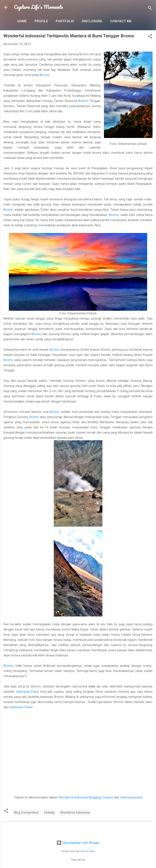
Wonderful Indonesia (75, 813)
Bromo (45, 75)
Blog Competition (26, 813)
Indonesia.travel (131, 797)
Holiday (49, 813)
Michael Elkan (88, 851)
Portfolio (65, 21)
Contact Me (121, 21)
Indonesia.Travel (27, 692)
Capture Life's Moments (38, 7)
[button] (150, 37)
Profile (41, 21)
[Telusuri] (150, 9)
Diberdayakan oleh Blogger (78, 843)
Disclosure (92, 21)
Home (22, 21)
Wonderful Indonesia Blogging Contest (86, 797)
